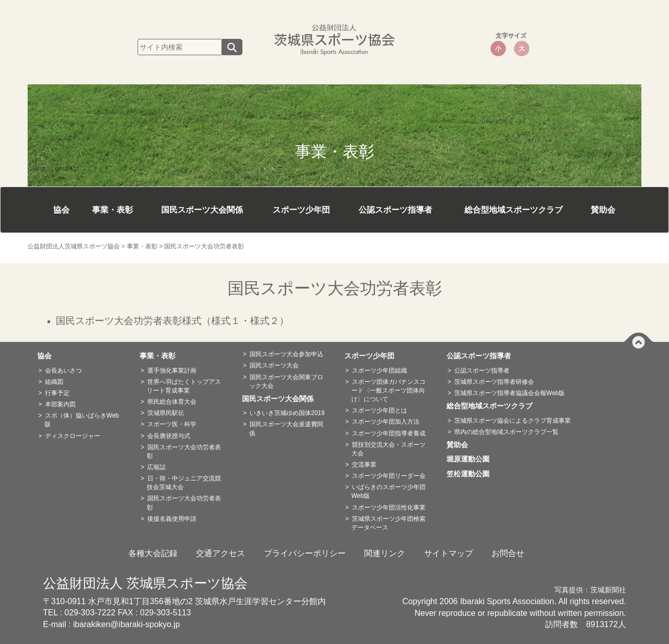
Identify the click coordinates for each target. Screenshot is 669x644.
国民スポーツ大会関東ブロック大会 (286, 382)
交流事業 (364, 465)
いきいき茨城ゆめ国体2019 (287, 413)
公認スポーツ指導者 (395, 210)
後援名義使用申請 (172, 519)
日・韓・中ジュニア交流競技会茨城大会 (184, 483)
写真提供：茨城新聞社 (590, 590)
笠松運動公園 (472, 474)
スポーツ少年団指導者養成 (389, 433)
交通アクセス (220, 553)
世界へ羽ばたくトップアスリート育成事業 (184, 386)
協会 (61, 210)
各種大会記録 (153, 553)
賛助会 (603, 210)
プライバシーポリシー (305, 553)
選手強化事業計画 (172, 371)
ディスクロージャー (73, 436)
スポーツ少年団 (301, 210)
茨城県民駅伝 (166, 413)
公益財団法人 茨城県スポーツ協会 (145, 583)
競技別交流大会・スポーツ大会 (388, 449)
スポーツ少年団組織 (380, 371)
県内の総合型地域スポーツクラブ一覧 (506, 432)
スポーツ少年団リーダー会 (389, 476)
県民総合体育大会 (172, 402)
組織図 (54, 382)
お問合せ (508, 553)
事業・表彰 (113, 210)
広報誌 (157, 467)
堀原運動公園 (472, 459)
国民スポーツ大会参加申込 (286, 354)
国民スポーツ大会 (274, 365)
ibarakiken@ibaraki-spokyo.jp (127, 624)
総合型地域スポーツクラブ (514, 210)
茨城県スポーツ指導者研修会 (494, 382)
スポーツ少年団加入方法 (386, 422)
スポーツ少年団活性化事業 (389, 508)
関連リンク (385, 553)
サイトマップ (449, 553)
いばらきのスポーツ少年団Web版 (388, 491)
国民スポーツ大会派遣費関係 (286, 429)
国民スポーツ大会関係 (202, 210)
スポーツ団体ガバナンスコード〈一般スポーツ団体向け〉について (388, 390)
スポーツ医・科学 (172, 424)
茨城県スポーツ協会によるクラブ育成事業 (512, 421)
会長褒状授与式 (169, 436)
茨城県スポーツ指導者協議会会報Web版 (509, 393)
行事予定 (57, 393)
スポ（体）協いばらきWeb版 (82, 420)
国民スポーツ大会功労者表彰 (184, 452)
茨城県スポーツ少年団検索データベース (388, 523)
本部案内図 (60, 404)
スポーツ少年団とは (380, 410)
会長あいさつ (63, 371)
